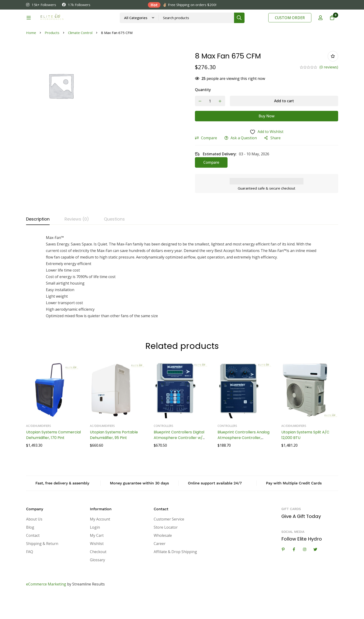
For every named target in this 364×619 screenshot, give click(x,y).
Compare (209, 161)
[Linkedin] (283, 573)
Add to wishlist (333, 80)
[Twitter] (315, 573)
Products (52, 56)
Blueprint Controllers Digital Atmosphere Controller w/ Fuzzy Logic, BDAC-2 (179, 461)
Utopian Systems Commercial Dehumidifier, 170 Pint (53, 458)
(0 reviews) (329, 91)
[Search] (252, 24)
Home (31, 56)
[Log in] (320, 24)
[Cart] (332, 24)
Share (276, 161)
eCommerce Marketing (46, 608)
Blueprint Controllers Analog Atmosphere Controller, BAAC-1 (243, 461)
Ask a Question (244, 161)
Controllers (163, 449)
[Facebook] (294, 573)
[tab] (38, 243)
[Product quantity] (210, 124)
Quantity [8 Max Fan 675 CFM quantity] (203, 113)
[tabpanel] (182, 300)
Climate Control (80, 56)
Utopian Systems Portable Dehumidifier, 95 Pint (114, 458)
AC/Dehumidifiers (39, 449)
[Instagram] (305, 573)
